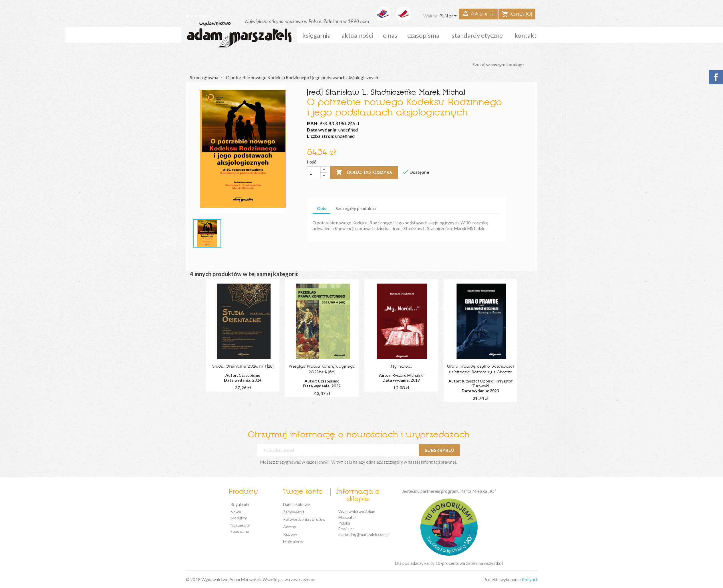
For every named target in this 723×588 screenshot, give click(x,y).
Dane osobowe (297, 504)
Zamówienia (294, 512)
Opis (321, 208)
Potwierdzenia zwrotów (304, 519)
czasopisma (423, 35)
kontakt (526, 35)
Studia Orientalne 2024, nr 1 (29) (243, 367)
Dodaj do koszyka (364, 173)
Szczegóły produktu (356, 208)
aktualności (357, 35)
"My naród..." (401, 367)
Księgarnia (316, 35)
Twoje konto (303, 492)
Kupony (290, 534)
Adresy (290, 527)
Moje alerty (293, 542)
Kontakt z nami (196, 16)
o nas (390, 35)
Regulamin (240, 504)
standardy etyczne (477, 35)
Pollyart (530, 579)
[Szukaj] (501, 65)
